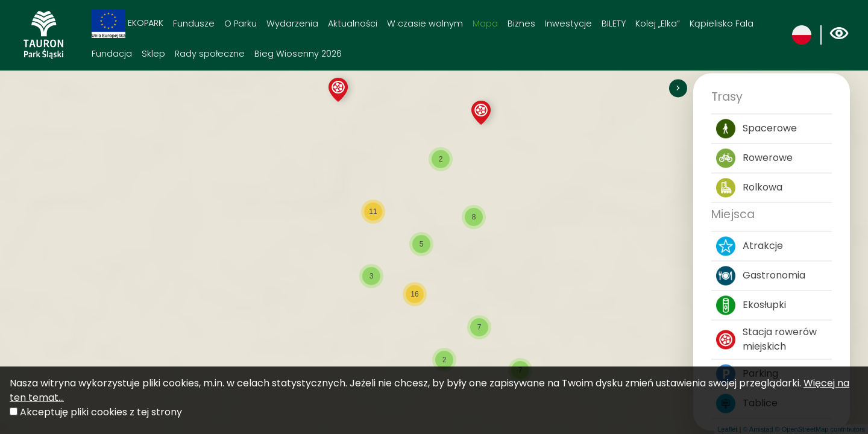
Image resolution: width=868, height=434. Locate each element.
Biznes (521, 24)
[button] (338, 90)
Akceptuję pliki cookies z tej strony (101, 412)
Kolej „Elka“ (658, 24)
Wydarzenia (292, 24)
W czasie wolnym (425, 24)
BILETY (614, 24)
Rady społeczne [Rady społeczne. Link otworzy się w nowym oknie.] (210, 54)
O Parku (241, 24)
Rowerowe (754, 159)
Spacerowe (756, 129)
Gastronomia (761, 276)
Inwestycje (568, 24)
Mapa (485, 24)
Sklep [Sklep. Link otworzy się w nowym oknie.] (153, 54)
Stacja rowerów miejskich (766, 340)
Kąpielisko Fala (722, 24)
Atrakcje (750, 247)
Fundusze (194, 24)
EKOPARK (127, 24)
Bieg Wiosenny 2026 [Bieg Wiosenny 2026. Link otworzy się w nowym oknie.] (298, 54)
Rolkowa (749, 188)
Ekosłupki (751, 306)
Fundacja (112, 54)
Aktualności (353, 24)
